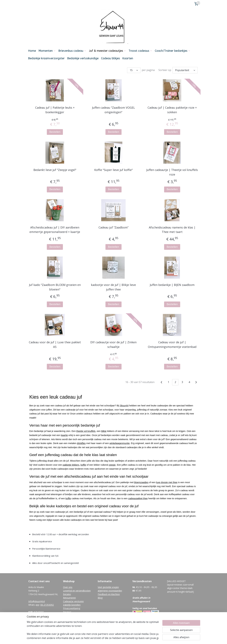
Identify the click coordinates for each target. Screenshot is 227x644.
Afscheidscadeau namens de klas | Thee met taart (172, 229)
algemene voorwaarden (110, 590)
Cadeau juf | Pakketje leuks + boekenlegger (55, 109)
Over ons (68, 586)
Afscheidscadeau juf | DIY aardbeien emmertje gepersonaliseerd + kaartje (55, 229)
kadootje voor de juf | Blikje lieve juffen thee (113, 286)
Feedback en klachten (109, 593)
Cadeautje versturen (73, 601)
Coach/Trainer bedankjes (173, 51)
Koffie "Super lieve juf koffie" (113, 169)
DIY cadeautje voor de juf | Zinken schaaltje (113, 344)
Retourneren (69, 597)
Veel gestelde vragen (108, 586)
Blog (100, 597)
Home (32, 51)
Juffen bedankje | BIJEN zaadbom (172, 284)
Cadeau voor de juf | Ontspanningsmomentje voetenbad (172, 344)
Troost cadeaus (140, 51)
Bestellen (55, 131)
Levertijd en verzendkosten (77, 590)
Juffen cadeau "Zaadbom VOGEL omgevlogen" (113, 109)
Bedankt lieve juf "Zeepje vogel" (55, 169)
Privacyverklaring (72, 607)
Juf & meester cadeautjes (108, 51)
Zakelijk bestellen (72, 604)
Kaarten (128, 58)
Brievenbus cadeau (72, 51)
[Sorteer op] (185, 70)
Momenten (47, 51)
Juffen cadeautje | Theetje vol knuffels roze (172, 171)
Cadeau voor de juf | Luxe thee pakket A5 (55, 344)
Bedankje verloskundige (83, 58)
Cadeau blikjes (110, 58)
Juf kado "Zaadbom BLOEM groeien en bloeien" (55, 286)
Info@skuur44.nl (37, 601)
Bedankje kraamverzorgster (46, 58)
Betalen (67, 593)
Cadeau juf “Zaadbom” (113, 227)
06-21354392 (47, 604)
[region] (93, 630)
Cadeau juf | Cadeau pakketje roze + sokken (172, 109)
